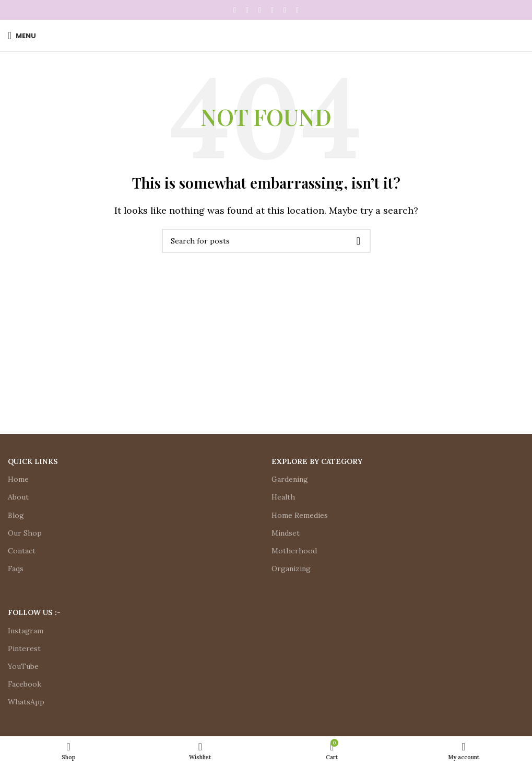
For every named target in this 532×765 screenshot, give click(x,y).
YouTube (23, 666)
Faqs (16, 569)
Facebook (25, 684)
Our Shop (25, 533)
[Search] (266, 241)
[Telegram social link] (298, 10)
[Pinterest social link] (260, 10)
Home (18, 479)
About (18, 497)
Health (283, 497)
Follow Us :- (34, 612)
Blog (16, 515)
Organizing (291, 569)
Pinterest (24, 648)
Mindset (286, 533)
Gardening (290, 479)
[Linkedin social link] (273, 10)
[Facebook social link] (235, 10)
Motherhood (294, 551)
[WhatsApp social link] (285, 10)
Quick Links (33, 461)
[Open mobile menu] (22, 36)
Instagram (26, 631)
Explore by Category (317, 461)
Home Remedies (300, 515)
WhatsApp (26, 702)
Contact (22, 551)
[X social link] (247, 10)
